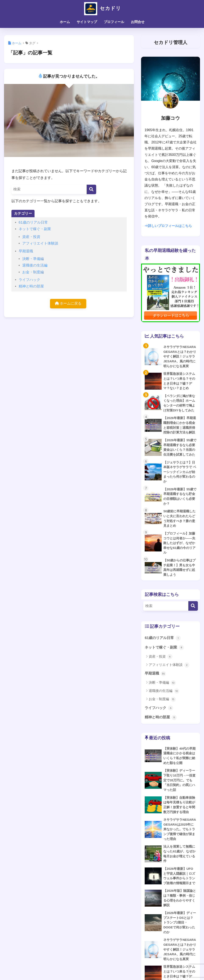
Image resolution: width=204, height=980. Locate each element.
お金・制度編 (33, 272)
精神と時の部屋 (31, 286)
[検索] (91, 189)
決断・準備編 (33, 259)
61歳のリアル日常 (33, 222)
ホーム (65, 22)
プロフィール (114, 22)
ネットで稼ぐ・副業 (35, 229)
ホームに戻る (68, 303)
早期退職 (26, 251)
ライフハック (29, 280)
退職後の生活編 (35, 265)
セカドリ (102, 8)
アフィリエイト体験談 (40, 243)
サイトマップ (87, 22)
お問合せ (138, 22)
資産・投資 (31, 237)
